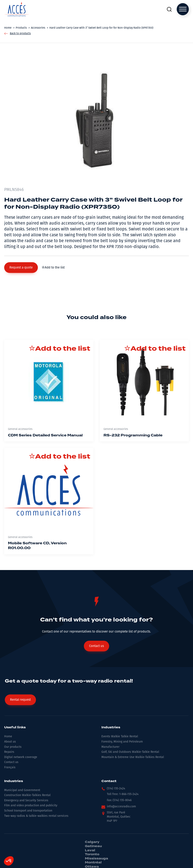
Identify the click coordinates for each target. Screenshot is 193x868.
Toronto (92, 854)
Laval (90, 850)
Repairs (9, 752)
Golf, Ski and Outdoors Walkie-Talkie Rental (130, 752)
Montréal (93, 863)
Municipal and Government (22, 790)
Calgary (92, 842)
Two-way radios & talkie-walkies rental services (36, 816)
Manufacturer (110, 747)
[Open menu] (183, 9)
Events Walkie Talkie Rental (120, 736)
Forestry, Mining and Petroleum (122, 742)
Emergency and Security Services (26, 800)
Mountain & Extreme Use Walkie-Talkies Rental (133, 757)
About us (10, 742)
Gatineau (93, 846)
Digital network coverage (21, 757)
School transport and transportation (28, 811)
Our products (13, 747)
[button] (21, 268)
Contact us (11, 762)
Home (8, 736)
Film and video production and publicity (31, 805)
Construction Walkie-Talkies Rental (27, 795)
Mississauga (96, 859)
